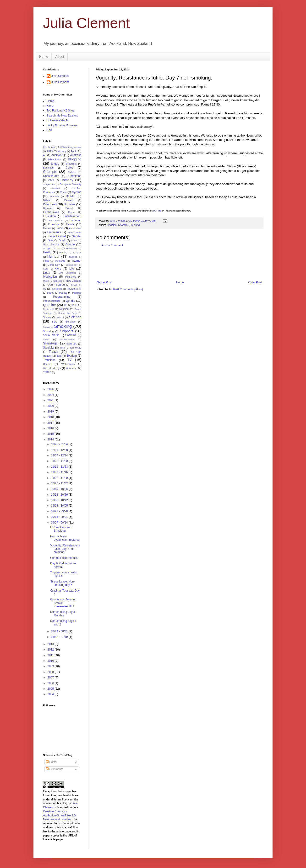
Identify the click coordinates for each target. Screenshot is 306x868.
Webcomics (68, 364)
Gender (76, 236)
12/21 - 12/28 (60, 450)
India (46, 261)
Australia (76, 155)
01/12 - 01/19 (60, 637)
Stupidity (49, 348)
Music (46, 281)
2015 (51, 434)
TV (69, 360)
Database (54, 196)
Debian (47, 200)
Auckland (57, 155)
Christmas (75, 176)
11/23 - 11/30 (60, 461)
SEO (55, 322)
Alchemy (62, 151)
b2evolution (55, 159)
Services (71, 322)
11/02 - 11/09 (60, 478)
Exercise (54, 224)
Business (48, 168)
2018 (51, 417)
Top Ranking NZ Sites (60, 111)
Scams (47, 317)
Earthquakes (51, 212)
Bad (49, 130)
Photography (74, 289)
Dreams (48, 208)
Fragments (54, 232)
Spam (46, 339)
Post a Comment (112, 245)
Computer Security (70, 184)
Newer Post (104, 282)
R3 (66, 305)
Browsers (71, 164)
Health (47, 252)
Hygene (73, 257)
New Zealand (74, 281)
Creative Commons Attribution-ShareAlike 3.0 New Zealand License (59, 815)
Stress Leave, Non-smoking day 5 (63, 583)
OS (45, 289)
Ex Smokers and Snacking (61, 529)
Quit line (157, 211)
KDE (45, 269)
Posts (51, 762)
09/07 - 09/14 (60, 523)
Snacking (48, 331)
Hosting (63, 252)
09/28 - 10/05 (60, 506)
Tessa (53, 352)
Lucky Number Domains (62, 125)
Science (75, 317)
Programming (62, 297)
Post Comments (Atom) (128, 289)
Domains (69, 204)
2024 (51, 395)
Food (60, 228)
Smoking (135, 225)
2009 (51, 666)
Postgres (77, 293)
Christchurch (51, 176)
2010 (51, 661)
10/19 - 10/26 (60, 489)
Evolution (75, 220)
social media (51, 335)
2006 (51, 683)
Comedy (67, 180)
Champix (123, 225)
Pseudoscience (52, 301)
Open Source (56, 285)
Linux (46, 273)
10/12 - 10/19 (60, 495)
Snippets (67, 331)
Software (71, 335)
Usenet (47, 364)
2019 (51, 412)
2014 (51, 439)
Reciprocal (48, 309)
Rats (75, 305)
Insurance (60, 261)
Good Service (51, 244)
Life (72, 269)
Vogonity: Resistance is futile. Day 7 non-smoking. (65, 549)
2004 (51, 694)
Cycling (77, 192)
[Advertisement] (183, 264)
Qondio (70, 301)
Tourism (72, 356)
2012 (51, 650)
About (60, 57)
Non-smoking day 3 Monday (63, 614)
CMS (51, 180)
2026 (51, 389)
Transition (49, 360)
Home (44, 57)
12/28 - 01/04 (60, 444)
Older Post (255, 282)
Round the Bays (68, 313)
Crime (63, 192)
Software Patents (57, 120)
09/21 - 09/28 (60, 511)
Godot (74, 241)
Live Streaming (67, 273)
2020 (51, 406)
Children (72, 172)
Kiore (50, 106)
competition (49, 184)
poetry (51, 293)
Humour (53, 256)
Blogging (112, 225)
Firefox (47, 228)
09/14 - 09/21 (60, 517)
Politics (63, 293)
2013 (51, 644)
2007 (51, 677)
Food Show (75, 228)
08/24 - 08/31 (60, 631)
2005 (51, 689)
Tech (62, 348)
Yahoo (47, 372)
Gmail (62, 240)
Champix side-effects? (64, 558)
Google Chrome (52, 248)
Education (49, 216)
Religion (64, 309)
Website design (52, 368)
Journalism (71, 265)
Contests (55, 188)
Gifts (50, 240)
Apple (74, 151)
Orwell (74, 285)
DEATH (71, 196)
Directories (50, 204)
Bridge (55, 164)
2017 (51, 423)
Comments (54, 769)
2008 (51, 672)
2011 (51, 655)
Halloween (72, 248)
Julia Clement (87, 23)
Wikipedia (72, 368)
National (57, 281)
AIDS (50, 151)
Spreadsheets (67, 339)
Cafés (69, 168)
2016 (51, 428)
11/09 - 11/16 (60, 472)
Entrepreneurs (56, 220)
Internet (76, 261)
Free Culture (74, 232)
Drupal (69, 208)
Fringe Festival (56, 236)
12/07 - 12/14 (60, 455)
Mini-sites (71, 277)
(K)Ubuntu (49, 147)
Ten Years (75, 348)
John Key (54, 265)
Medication (50, 277)
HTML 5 (77, 252)
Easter (72, 212)
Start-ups (71, 344)
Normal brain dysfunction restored (65, 538)
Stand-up (50, 343)
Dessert (69, 200)
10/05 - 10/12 (60, 500)
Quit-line (49, 305)
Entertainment (72, 216)
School (60, 317)
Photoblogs (56, 289)
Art (45, 155)
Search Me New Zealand (62, 116)
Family (70, 224)
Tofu (59, 356)
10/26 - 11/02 (60, 483)
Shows (46, 327)
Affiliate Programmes (71, 147)
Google (70, 244)
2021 (51, 400)
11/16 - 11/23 (60, 467)
